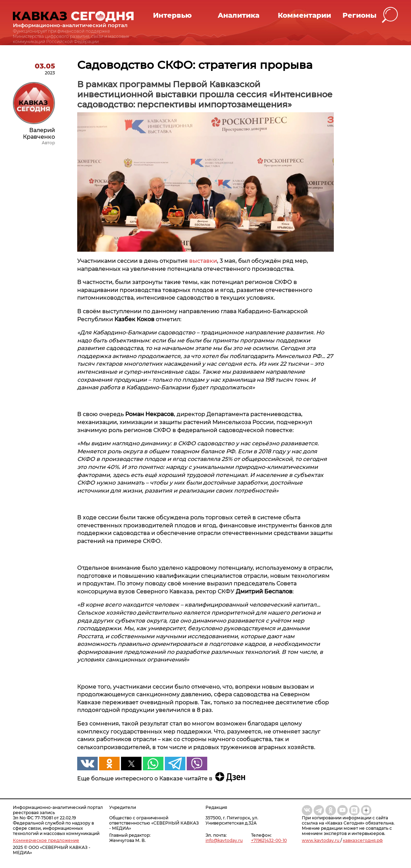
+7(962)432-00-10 (269, 840)
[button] (390, 15)
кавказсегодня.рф (363, 840)
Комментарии (304, 15)
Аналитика (239, 15)
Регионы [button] (360, 15)
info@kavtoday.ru (224, 840)
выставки (203, 261)
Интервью (172, 15)
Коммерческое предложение (46, 840)
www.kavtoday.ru (321, 840)
